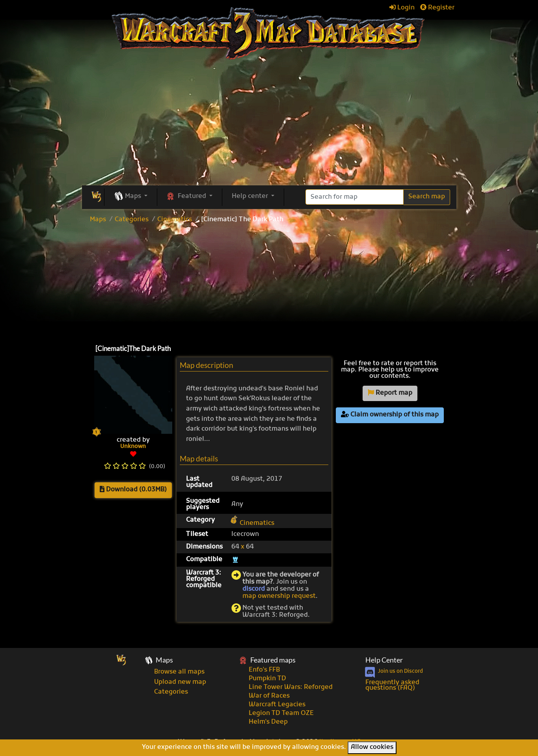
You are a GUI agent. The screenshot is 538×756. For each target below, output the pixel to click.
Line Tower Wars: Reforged (291, 687)
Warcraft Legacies (277, 705)
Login (402, 8)
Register (437, 8)
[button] (131, 197)
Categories (132, 220)
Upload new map (180, 682)
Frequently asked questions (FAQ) (392, 685)
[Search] (355, 197)
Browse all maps (179, 672)
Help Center (384, 660)
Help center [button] (251, 196)
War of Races (269, 696)
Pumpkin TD (267, 679)
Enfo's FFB (264, 670)
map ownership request (279, 596)
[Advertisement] (269, 282)
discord (254, 589)
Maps (98, 220)
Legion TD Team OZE (281, 713)
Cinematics (175, 220)
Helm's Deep (268, 722)
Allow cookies (372, 747)
